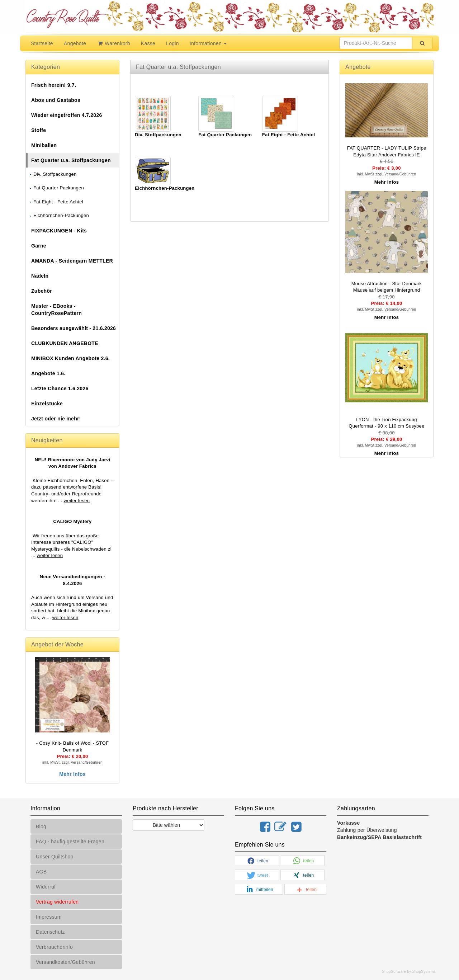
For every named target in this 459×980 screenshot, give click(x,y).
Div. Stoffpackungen (53, 174)
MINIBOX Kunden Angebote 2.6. (70, 358)
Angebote (75, 43)
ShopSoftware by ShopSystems (409, 972)
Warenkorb (113, 43)
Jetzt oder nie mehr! (56, 419)
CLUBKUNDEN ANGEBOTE (65, 343)
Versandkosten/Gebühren (65, 962)
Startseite (42, 43)
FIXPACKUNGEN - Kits (59, 231)
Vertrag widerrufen (57, 902)
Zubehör (42, 291)
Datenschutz (50, 932)
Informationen (208, 43)
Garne (39, 246)
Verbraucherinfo (54, 947)
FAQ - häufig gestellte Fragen (70, 842)
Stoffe (39, 130)
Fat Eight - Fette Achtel (56, 202)
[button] (257, 861)
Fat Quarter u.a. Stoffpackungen (71, 160)
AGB (41, 872)
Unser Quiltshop (55, 857)
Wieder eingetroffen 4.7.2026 (67, 115)
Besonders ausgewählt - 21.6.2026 (74, 328)
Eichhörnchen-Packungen (59, 215)
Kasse (148, 43)
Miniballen (44, 145)
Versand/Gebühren (87, 762)
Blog (41, 826)
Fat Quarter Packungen (56, 188)
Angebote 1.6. (48, 373)
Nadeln (40, 276)
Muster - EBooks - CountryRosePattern (56, 310)
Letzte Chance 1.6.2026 (60, 388)
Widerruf (46, 887)
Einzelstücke (47, 404)
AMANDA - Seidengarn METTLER (72, 261)
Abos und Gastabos (56, 100)
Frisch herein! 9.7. (54, 85)
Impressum (49, 917)
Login (172, 43)
